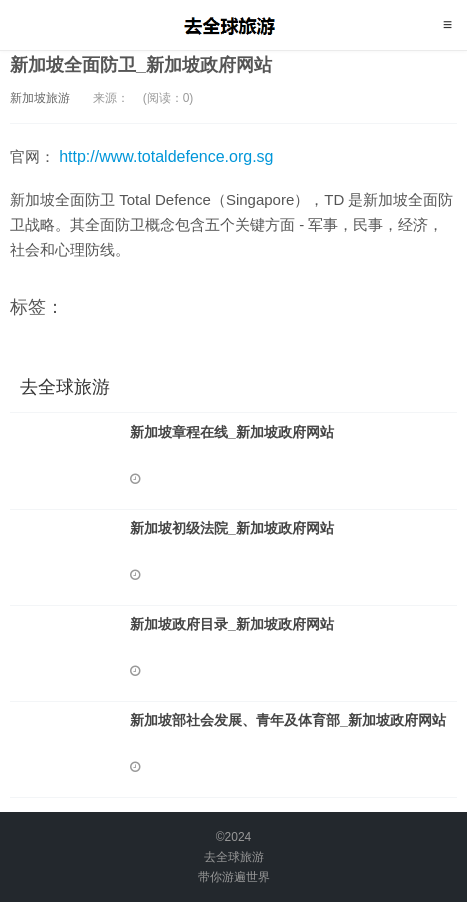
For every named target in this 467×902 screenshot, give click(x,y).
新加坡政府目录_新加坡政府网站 (232, 624)
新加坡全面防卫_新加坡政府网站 (141, 65)
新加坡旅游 (40, 98)
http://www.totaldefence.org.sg (166, 156)
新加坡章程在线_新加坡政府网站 (232, 432)
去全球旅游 (233, 25)
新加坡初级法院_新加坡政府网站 (232, 528)
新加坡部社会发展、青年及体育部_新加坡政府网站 (288, 720)
